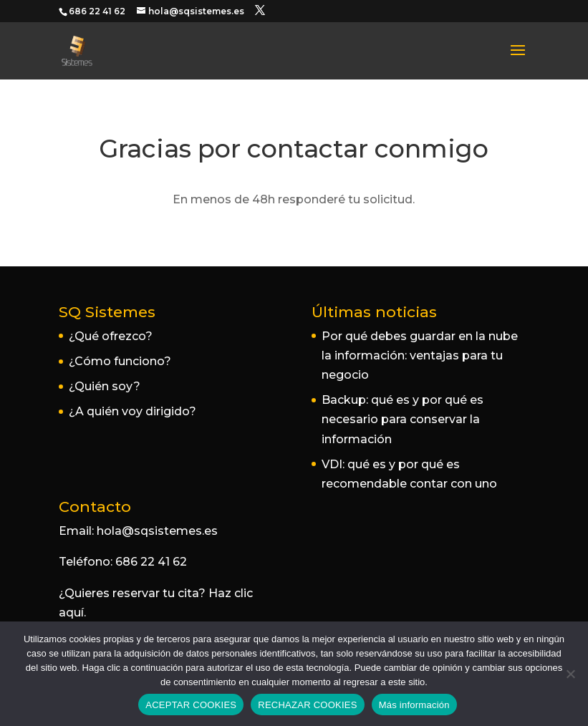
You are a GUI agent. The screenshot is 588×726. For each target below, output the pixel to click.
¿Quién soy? (105, 386)
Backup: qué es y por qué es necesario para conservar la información (403, 419)
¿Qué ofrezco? (111, 336)
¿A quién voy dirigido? (132, 411)
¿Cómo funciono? (120, 361)
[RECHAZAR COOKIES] (570, 674)
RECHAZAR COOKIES (307, 705)
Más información (414, 705)
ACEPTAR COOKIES (191, 705)
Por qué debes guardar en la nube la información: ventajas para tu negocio (420, 355)
